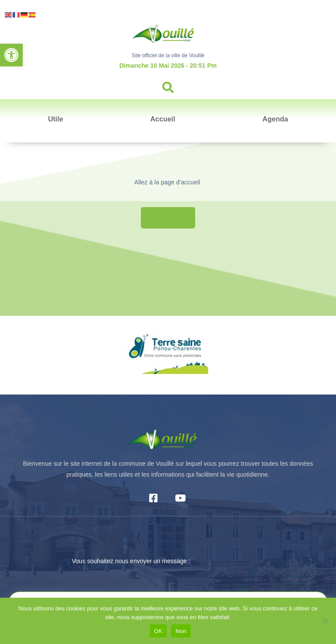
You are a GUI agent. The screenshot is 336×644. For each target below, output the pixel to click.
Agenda (275, 119)
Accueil (163, 119)
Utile (56, 119)
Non (181, 631)
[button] (11, 55)
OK (158, 631)
